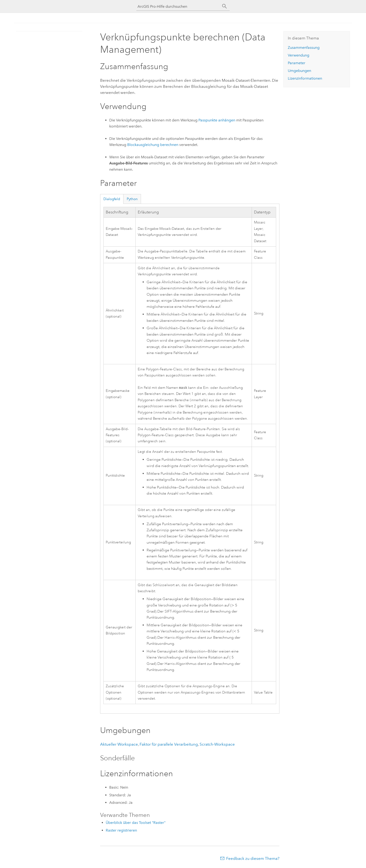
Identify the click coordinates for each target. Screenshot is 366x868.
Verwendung (299, 55)
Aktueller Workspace (119, 745)
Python (132, 199)
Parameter (297, 63)
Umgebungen (299, 71)
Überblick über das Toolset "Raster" (136, 823)
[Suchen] (225, 6)
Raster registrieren (121, 831)
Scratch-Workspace (217, 745)
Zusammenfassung (304, 48)
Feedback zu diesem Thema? (253, 859)
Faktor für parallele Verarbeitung (169, 745)
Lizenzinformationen (305, 78)
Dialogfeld (112, 199)
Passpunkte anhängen (217, 120)
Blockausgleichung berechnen (153, 145)
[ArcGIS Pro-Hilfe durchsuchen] (178, 6)
